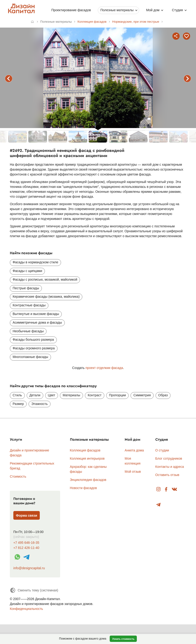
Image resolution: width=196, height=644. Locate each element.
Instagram (158, 489)
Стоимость (18, 476)
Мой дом (153, 10)
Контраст (95, 395)
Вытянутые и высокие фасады (36, 314)
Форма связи (27, 515)
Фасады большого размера (33, 340)
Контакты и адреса (170, 467)
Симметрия (142, 395)
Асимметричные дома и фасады (37, 322)
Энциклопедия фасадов (88, 480)
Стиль (17, 395)
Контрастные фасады (29, 305)
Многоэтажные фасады (30, 357)
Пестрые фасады (26, 288)
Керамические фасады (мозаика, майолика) (46, 297)
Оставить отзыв (167, 475)
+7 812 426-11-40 (26, 548)
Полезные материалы (117, 10)
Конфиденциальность (26, 609)
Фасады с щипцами (27, 271)
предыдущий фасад (9, 79)
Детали (35, 395)
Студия (177, 10)
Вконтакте (175, 489)
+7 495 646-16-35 (26, 543)
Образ (163, 395)
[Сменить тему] (34, 590)
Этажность (40, 404)
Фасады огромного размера (34, 348)
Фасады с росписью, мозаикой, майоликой (45, 279)
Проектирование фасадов (71, 10)
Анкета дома (134, 450)
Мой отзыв (133, 472)
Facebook (166, 489)
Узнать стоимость (123, 639)
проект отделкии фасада (104, 368)
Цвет (52, 395)
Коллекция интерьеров (87, 458)
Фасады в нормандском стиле (35, 262)
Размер (18, 404)
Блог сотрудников (169, 458)
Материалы (71, 395)
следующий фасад (187, 79)
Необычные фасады (28, 331)
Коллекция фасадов (85, 450)
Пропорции (117, 395)
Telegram (158, 505)
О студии (162, 450)
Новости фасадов (83, 488)
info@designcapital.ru (29, 568)
